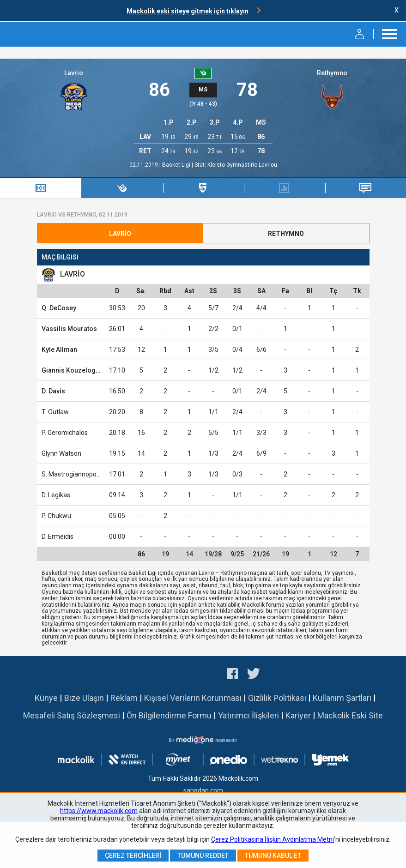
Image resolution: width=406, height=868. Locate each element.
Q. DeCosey (59, 308)
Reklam (124, 698)
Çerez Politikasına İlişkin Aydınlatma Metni (273, 839)
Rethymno (332, 73)
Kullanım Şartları (342, 698)
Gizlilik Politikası (277, 698)
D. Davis (53, 391)
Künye (46, 698)
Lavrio (74, 73)
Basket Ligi (177, 165)
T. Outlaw (55, 412)
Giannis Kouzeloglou (73, 370)
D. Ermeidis (58, 536)
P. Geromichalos (65, 433)
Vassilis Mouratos (69, 329)
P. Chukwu (56, 516)
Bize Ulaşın (84, 698)
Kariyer (298, 715)
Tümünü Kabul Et (273, 856)
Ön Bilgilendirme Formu (169, 715)
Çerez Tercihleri (133, 856)
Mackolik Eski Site (350, 715)
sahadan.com (203, 790)
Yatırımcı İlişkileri (248, 715)
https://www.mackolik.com (99, 811)
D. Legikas (56, 495)
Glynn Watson (61, 453)
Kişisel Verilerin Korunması (193, 698)
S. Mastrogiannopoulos (75, 474)
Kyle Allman (59, 350)
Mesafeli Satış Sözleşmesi (72, 715)
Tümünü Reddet (203, 856)
